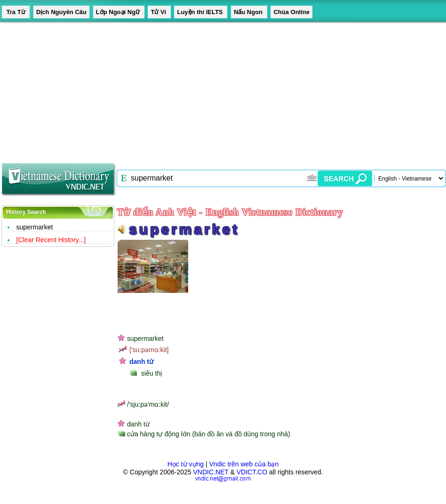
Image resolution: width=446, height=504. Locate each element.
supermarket (35, 227)
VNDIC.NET (211, 472)
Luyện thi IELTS (201, 12)
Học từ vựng (186, 464)
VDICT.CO (252, 472)
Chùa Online (291, 12)
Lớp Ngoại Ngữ (119, 12)
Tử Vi (159, 12)
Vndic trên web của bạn (244, 464)
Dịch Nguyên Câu (61, 12)
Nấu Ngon (249, 12)
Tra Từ (16, 12)
